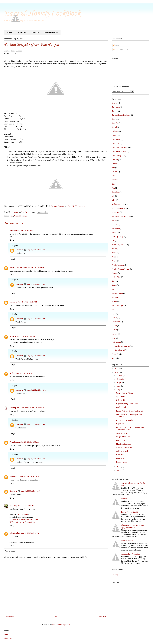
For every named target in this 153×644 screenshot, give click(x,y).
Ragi (113, 281)
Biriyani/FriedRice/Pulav (121, 115)
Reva (12, 230)
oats (113, 241)
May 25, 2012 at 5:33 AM (35, 408)
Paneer (114, 249)
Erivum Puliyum (22, 514)
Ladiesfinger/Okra (118, 208)
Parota (114, 253)
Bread (114, 119)
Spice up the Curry (17, 408)
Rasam (114, 285)
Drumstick (115, 180)
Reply (12, 240)
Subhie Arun (15, 476)
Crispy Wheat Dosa (123, 437)
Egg (113, 184)
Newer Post (10, 617)
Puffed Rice (116, 277)
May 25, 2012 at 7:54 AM (30, 491)
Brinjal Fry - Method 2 (125, 420)
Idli (113, 196)
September (121, 379)
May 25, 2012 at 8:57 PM (30, 533)
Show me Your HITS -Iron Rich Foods (24, 519)
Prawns (114, 273)
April (119, 467)
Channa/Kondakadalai (120, 147)
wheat (114, 358)
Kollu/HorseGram (118, 204)
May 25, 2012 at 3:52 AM (26, 373)
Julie (11, 506)
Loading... (115, 575)
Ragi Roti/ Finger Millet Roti (127, 404)
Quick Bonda (121, 396)
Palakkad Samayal (58, 206)
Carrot (114, 135)
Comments (118, 49)
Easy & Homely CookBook (42, 13)
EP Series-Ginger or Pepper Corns (22, 522)
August (120, 383)
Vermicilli (115, 354)
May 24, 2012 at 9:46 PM (24, 230)
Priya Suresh (15, 442)
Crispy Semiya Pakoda (125, 393)
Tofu (113, 338)
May (119, 390)
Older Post (102, 617)
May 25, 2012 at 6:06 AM (30, 442)
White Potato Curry (123, 433)
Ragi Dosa (120, 424)
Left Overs (116, 212)
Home (9, 32)
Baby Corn (116, 107)
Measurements (51, 32)
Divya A (13, 336)
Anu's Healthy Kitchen (76, 206)
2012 (117, 372)
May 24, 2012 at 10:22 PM (34, 267)
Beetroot (115, 111)
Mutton (114, 233)
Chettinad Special (118, 156)
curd (113, 168)
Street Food (116, 322)
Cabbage (115, 131)
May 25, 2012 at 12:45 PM (24, 506)
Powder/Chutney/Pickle (120, 269)
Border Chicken (122, 407)
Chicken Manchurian (124, 448)
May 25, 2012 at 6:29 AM (36, 319)
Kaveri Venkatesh (17, 267)
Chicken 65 (120, 400)
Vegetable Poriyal (21, 216)
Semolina (115, 297)
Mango (114, 220)
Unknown (19, 250)
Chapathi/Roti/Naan (119, 151)
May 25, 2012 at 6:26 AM (36, 284)
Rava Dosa (120, 455)
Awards (35, 32)
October (120, 375)
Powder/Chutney (118, 265)
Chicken (115, 160)
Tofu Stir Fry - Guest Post (131, 554)
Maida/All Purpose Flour (121, 216)
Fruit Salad (120, 458)
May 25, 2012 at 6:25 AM (36, 250)
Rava (113, 289)
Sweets (114, 330)
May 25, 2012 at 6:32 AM (36, 424)
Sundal (114, 326)
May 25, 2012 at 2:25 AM (27, 302)
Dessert (114, 172)
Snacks (114, 301)
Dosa (113, 176)
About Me (22, 32)
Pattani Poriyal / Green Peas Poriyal (129, 411)
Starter (114, 318)
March (119, 470)
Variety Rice (116, 342)
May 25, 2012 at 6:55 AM (30, 476)
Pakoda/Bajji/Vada (118, 245)
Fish (113, 188)
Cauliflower (116, 139)
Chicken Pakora (127, 541)
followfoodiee (15, 533)
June (119, 386)
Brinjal (114, 127)
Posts (116, 45)
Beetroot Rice (121, 440)
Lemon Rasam (122, 462)
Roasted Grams (117, 293)
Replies (15, 245)
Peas (12, 216)
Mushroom (116, 229)
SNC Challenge (117, 305)
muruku (114, 224)
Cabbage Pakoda (122, 451)
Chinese (115, 164)
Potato (114, 261)
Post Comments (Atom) (61, 625)
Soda (113, 309)
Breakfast (115, 123)
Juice (113, 200)
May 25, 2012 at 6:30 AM (36, 356)
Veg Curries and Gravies (121, 346)
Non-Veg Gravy (117, 237)
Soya (113, 314)
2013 (117, 369)
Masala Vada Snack (123, 444)
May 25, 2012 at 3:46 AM (26, 336)
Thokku (114, 334)
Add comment (10, 551)
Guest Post (116, 192)
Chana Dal (115, 143)
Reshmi (13, 373)
